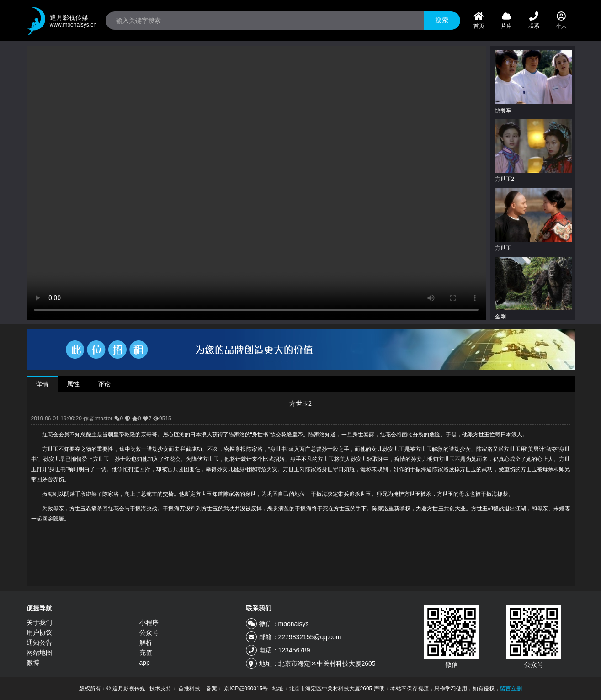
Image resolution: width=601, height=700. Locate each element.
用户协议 (39, 632)
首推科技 (189, 689)
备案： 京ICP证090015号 (237, 689)
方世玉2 (505, 179)
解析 (146, 642)
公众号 (149, 632)
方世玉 (503, 248)
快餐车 (503, 111)
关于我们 (39, 622)
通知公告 (39, 642)
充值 (146, 652)
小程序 (149, 622)
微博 (33, 663)
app (145, 663)
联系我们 (259, 608)
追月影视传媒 (73, 21)
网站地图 (39, 652)
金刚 (500, 317)
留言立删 (511, 689)
